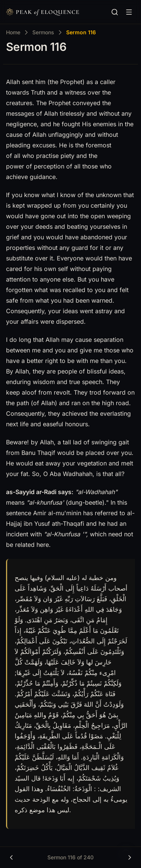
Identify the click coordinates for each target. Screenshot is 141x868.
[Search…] (115, 12)
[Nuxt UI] (42, 12)
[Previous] (11, 857)
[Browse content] (129, 12)
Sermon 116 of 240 (70, 857)
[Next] (130, 857)
